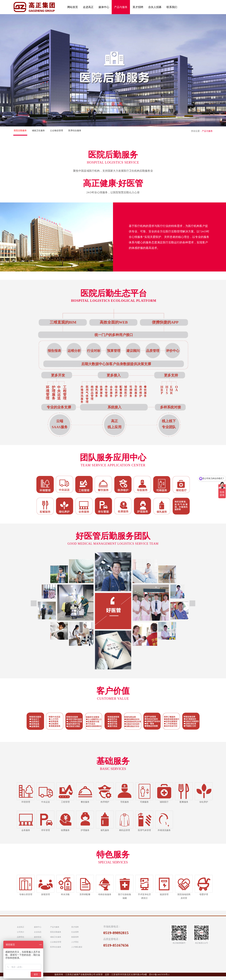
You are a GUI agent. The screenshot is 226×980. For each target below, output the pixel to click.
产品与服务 (55, 927)
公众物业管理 (56, 131)
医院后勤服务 (20, 131)
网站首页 (73, 7)
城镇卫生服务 (38, 131)
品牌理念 (21, 937)
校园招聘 (75, 937)
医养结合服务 (75, 131)
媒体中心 (104, 7)
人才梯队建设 (77, 947)
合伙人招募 (155, 7)
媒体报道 (38, 937)
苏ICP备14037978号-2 (159, 974)
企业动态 (38, 932)
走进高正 (88, 7)
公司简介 (21, 932)
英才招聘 (138, 7)
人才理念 (75, 942)
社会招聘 (75, 932)
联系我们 (172, 7)
